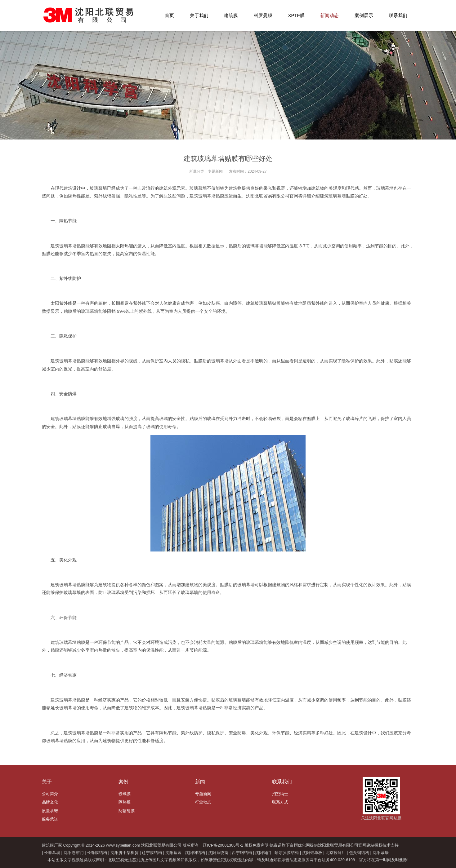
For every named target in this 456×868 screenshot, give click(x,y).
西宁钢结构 (242, 853)
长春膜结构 (97, 853)
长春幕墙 (52, 853)
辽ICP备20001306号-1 (223, 845)
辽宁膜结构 (152, 853)
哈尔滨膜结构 (287, 853)
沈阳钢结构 (195, 853)
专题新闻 (215, 171)
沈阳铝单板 (312, 853)
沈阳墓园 (173, 853)
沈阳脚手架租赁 (125, 853)
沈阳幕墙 (381, 853)
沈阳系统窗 (218, 853)
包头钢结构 (359, 853)
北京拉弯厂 (335, 853)
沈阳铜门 (263, 853)
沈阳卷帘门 (74, 853)
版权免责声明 (257, 845)
